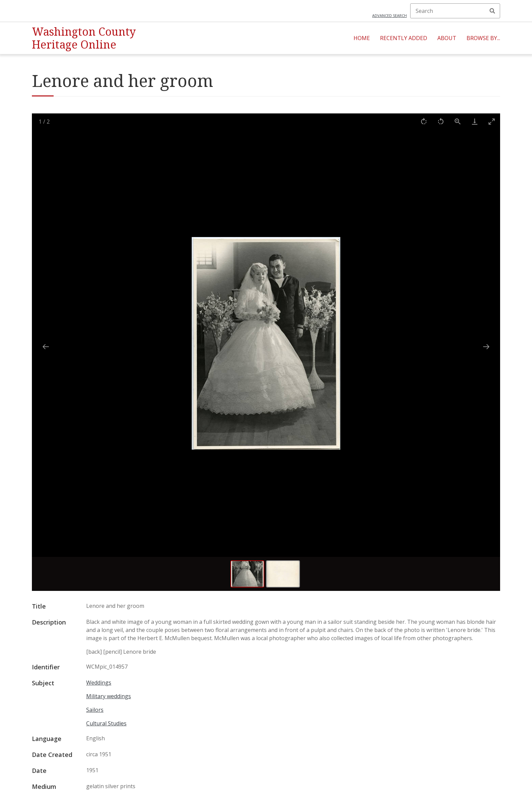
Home (362, 38)
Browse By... (483, 38)
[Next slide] (486, 347)
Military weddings (109, 696)
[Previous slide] (46, 347)
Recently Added (404, 38)
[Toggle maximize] (492, 121)
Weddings (99, 683)
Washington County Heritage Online (84, 38)
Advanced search (389, 15)
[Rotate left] (441, 121)
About (447, 38)
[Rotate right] (424, 121)
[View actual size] (458, 121)
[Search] (455, 11)
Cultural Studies (106, 723)
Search (492, 11)
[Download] (475, 121)
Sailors (95, 710)
